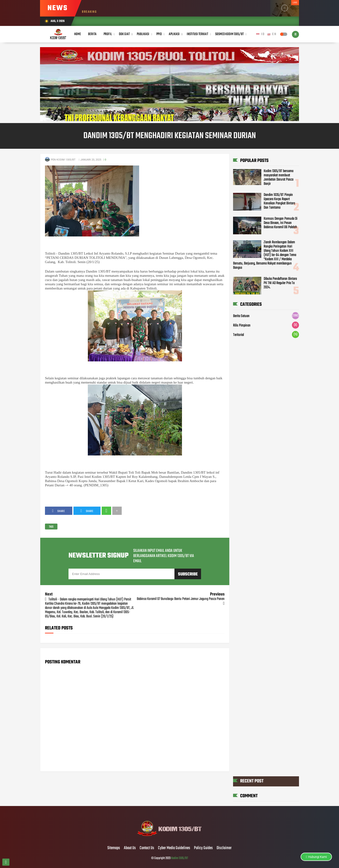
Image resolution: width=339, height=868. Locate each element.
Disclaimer (224, 848)
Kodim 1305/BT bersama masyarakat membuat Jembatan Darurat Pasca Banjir (278, 178)
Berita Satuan (241, 316)
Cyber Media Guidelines (174, 848)
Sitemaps (114, 848)
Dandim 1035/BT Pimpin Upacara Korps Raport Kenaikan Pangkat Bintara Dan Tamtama (279, 201)
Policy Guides (203, 848)
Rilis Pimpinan (242, 326)
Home (78, 34)
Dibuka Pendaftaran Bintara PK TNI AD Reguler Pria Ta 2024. (280, 283)
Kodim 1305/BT (180, 858)
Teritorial (238, 335)
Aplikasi (174, 34)
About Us (130, 848)
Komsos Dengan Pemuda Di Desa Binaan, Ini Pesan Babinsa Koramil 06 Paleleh (280, 223)
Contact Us (147, 848)
